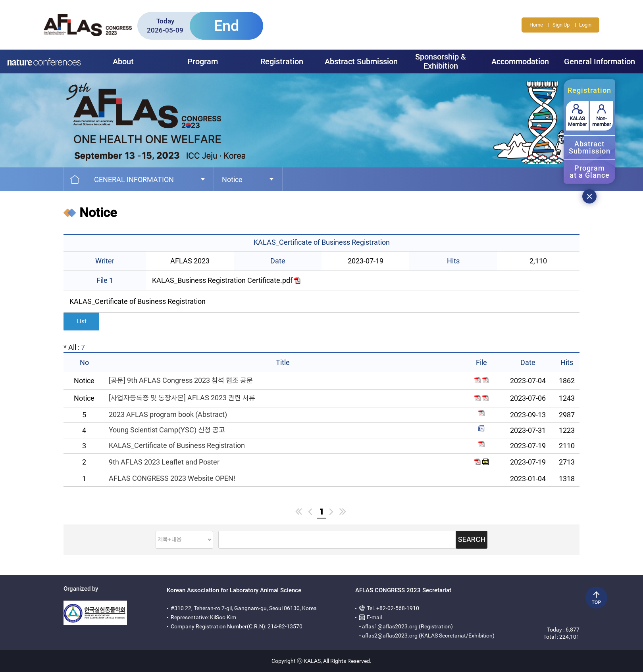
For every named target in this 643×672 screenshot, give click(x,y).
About (123, 61)
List (82, 321)
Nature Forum (44, 61)
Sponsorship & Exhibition (441, 61)
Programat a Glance (590, 172)
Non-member (602, 121)
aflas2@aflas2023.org (390, 636)
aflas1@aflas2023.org (390, 626)
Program (203, 61)
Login (585, 25)
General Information (600, 61)
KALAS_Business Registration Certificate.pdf (226, 280)
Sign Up (561, 25)
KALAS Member (577, 121)
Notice (232, 180)
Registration (282, 61)
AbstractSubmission (590, 147)
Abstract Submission (361, 61)
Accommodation (520, 61)
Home (536, 25)
